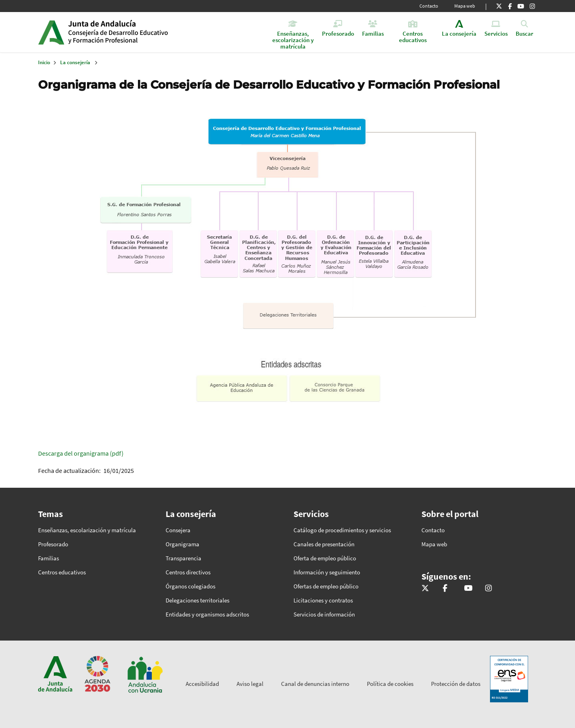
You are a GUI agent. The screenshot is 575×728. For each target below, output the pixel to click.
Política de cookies (390, 684)
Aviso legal (250, 684)
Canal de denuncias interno (315, 684)
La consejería (75, 62)
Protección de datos (456, 684)
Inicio (130, 32)
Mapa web (465, 6)
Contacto (429, 6)
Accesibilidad (202, 684)
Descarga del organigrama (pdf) (81, 453)
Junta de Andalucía (51, 32)
